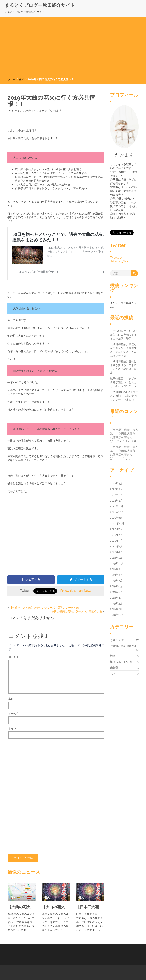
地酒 (113, 656)
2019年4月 (116, 598)
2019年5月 (116, 592)
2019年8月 (116, 575)
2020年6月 (117, 535)
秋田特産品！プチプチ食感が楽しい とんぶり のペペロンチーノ (123, 382)
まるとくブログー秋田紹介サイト (40, 5)
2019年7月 (116, 581)
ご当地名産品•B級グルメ (123, 648)
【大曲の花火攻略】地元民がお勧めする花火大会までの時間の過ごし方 (56, 907)
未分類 (114, 668)
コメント (14, 657)
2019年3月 (116, 603)
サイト (12, 728)
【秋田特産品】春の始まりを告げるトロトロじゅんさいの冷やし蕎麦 (123, 367)
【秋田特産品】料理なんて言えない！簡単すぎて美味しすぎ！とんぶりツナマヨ (123, 350)
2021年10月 (117, 512)
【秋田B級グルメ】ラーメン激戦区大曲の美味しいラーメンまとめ (124, 396)
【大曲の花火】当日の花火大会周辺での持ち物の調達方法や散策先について (22, 907)
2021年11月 (117, 506)
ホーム (11, 79)
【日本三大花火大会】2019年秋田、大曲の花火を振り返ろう (90, 907)
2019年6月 (116, 586)
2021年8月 (116, 518)
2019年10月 (117, 563)
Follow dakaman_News (76, 591)
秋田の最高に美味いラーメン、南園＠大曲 (77, 611)
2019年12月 (117, 558)
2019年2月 (116, 609)
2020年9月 (117, 529)
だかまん (17, 111)
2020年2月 (116, 546)
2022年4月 (116, 489)
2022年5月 (116, 483)
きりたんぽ (117, 640)
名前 (12, 699)
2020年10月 (117, 523)
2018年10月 (117, 615)
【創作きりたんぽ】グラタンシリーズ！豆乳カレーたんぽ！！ (47, 608)
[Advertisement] (73, 49)
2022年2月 (116, 501)
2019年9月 (116, 569)
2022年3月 (116, 495)
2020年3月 (116, 541)
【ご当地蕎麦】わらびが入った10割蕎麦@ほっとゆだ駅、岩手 (123, 335)
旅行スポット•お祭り (123, 662)
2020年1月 (116, 552)
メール (13, 714)
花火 (21, 79)
